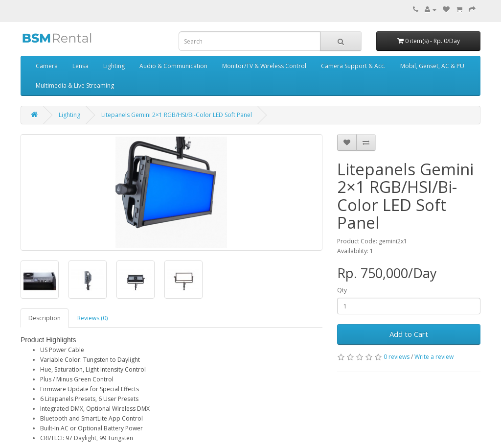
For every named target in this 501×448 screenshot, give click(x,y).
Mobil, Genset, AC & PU (432, 66)
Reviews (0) (92, 318)
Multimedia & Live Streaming (75, 85)
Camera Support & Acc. (353, 66)
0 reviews (397, 357)
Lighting (114, 66)
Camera (47, 66)
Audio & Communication (173, 66)
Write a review (434, 357)
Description (45, 318)
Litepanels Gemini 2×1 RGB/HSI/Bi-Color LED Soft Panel (177, 115)
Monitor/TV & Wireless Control (264, 66)
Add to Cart (409, 334)
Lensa (80, 66)
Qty (342, 290)
